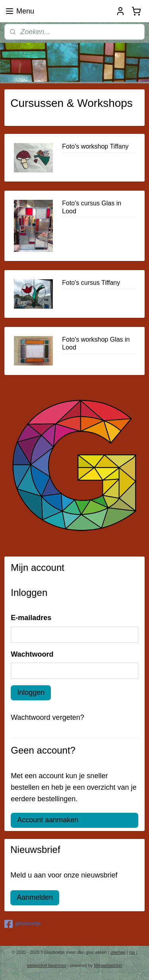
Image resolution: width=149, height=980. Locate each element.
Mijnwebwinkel (108, 965)
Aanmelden (35, 897)
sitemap (118, 952)
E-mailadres (31, 618)
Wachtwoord (32, 654)
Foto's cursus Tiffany (91, 283)
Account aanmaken (48, 820)
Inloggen (31, 692)
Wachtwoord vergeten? (47, 717)
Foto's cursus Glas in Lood (92, 207)
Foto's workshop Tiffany (95, 146)
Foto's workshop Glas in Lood (96, 343)
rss (132, 952)
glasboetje (22, 924)
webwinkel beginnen (47, 965)
